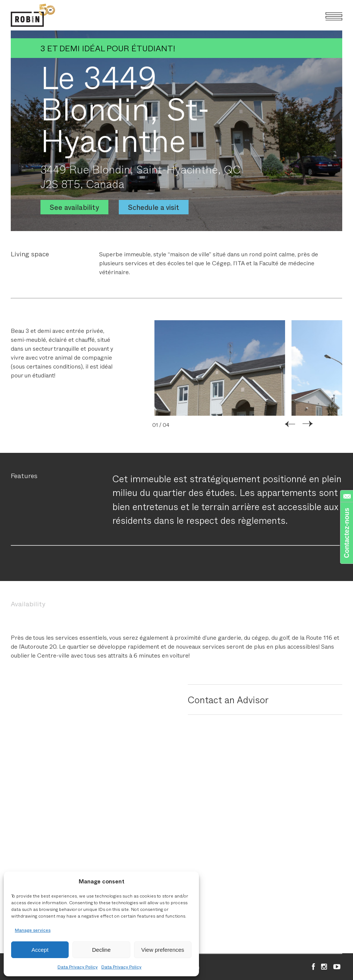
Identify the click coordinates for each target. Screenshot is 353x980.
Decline (101, 950)
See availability (74, 207)
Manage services (33, 930)
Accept (40, 950)
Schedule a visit (154, 207)
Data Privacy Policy (78, 967)
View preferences (163, 950)
